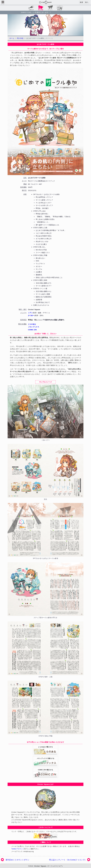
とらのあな (32, 324)
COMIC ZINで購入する (45, 774)
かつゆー (31, 315)
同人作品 (20, 38)
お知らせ (31, 10)
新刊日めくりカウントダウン (17, 860)
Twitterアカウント (18, 849)
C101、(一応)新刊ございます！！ (39, 12)
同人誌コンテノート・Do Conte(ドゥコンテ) (67, 860)
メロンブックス (34, 327)
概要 (81, 2)
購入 (87, 2)
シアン (30, 313)
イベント (50, 10)
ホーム (12, 38)
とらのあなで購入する (45, 752)
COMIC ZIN (32, 330)
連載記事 (60, 10)
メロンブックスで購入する (45, 763)
